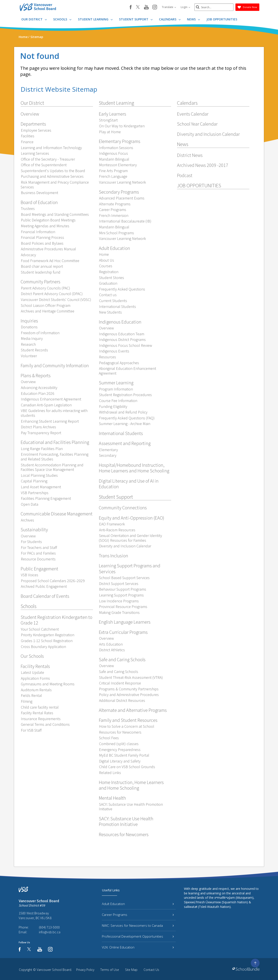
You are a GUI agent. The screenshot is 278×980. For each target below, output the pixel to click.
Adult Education (138, 904)
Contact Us (151, 970)
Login (185, 7)
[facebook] (131, 7)
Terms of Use (110, 970)
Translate (169, 7)
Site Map (131, 970)
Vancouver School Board (54, 970)
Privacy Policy (85, 970)
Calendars (170, 19)
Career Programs (138, 915)
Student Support (136, 19)
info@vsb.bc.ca (50, 932)
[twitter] (138, 7)
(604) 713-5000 (49, 927)
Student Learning (95, 19)
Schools (62, 19)
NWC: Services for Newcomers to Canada (138, 925)
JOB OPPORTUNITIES (222, 19)
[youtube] (146, 7)
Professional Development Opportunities (138, 936)
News (194, 19)
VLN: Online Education (138, 947)
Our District (34, 19)
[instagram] (155, 7)
